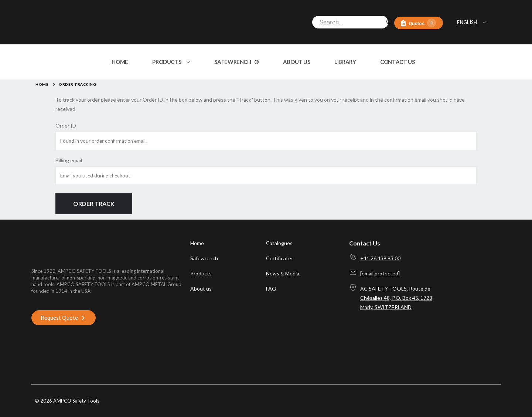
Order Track (94, 204)
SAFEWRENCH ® (236, 62)
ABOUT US (297, 62)
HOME (120, 62)
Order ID (66, 126)
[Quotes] (419, 23)
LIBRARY (345, 62)
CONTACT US (397, 62)
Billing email (69, 160)
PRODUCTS (167, 62)
